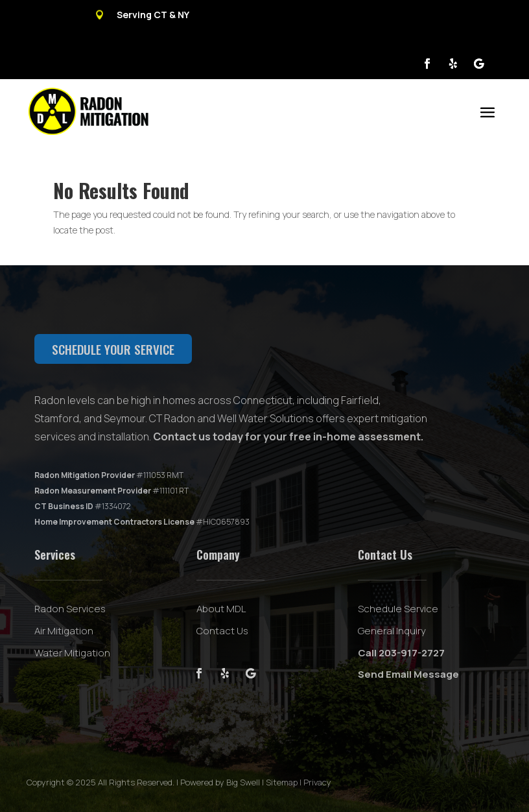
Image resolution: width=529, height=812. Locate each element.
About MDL (221, 609)
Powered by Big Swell (220, 782)
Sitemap (282, 782)
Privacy (317, 782)
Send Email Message (408, 674)
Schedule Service (398, 609)
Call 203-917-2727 (401, 653)
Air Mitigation (64, 631)
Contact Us (222, 631)
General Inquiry (392, 631)
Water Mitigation (72, 653)
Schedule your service (113, 349)
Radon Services (70, 609)
